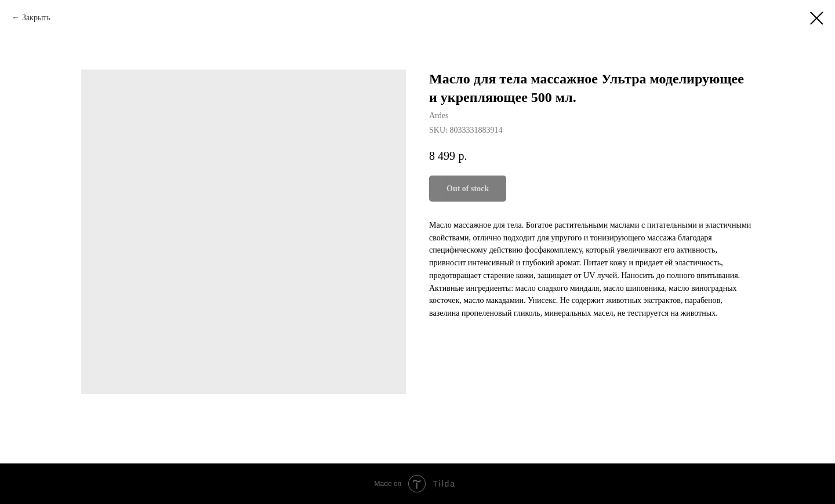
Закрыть (36, 18)
